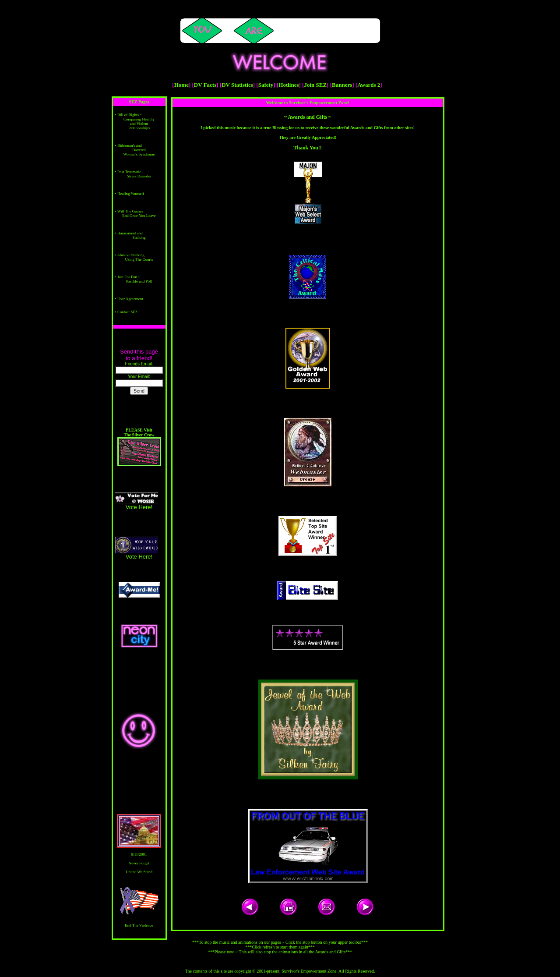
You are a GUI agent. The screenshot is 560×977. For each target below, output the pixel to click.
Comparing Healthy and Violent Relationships (139, 124)
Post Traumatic (129, 172)
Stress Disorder (139, 176)
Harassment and (130, 233)
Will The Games (130, 211)
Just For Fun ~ (129, 277)
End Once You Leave (139, 216)
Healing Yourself (131, 194)
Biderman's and (130, 145)
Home (181, 85)
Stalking (139, 237)
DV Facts (205, 85)
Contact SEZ (127, 312)
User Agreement (130, 299)
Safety (266, 85)
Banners (342, 85)
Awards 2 (369, 85)
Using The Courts (139, 259)
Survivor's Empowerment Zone (309, 971)
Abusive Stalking (130, 255)
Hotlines (289, 85)
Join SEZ (315, 85)
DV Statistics (237, 85)
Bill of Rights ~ (130, 115)
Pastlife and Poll (139, 281)
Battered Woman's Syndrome (139, 152)
